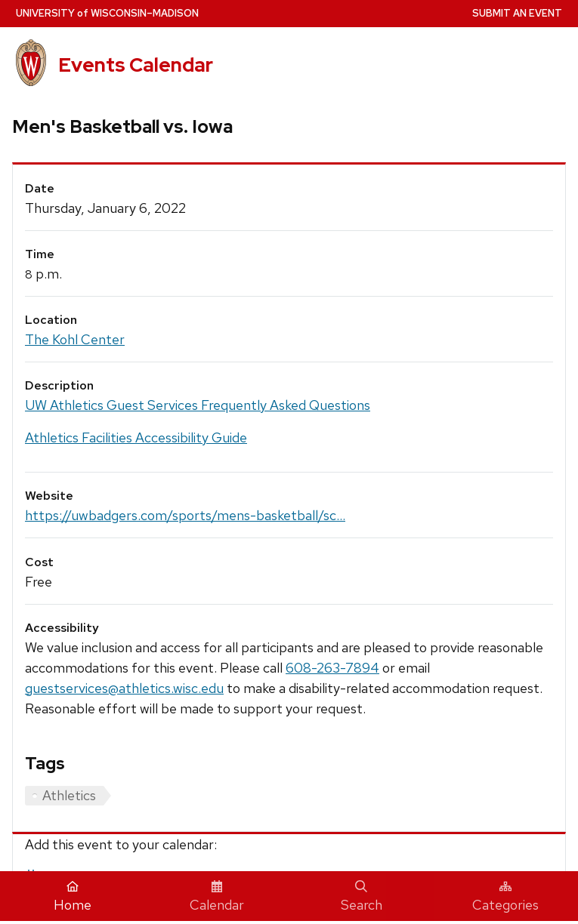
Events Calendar (136, 65)
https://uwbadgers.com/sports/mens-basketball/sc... (185, 515)
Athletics (69, 795)
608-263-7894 (332, 668)
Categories (505, 897)
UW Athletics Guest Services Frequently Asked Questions (198, 405)
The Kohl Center (75, 339)
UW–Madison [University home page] (107, 13)
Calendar (217, 897)
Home (73, 897)
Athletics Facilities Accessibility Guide (136, 437)
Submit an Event (517, 13)
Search (362, 897)
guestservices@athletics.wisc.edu (124, 688)
